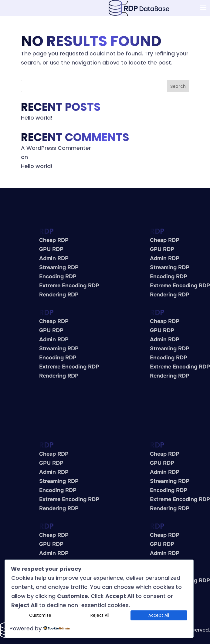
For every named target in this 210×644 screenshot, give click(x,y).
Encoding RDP (58, 276)
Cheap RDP (54, 240)
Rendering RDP (59, 295)
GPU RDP (51, 249)
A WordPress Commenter (56, 148)
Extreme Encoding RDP (69, 286)
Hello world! (37, 118)
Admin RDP (54, 258)
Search (178, 86)
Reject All (100, 615)
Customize (40, 615)
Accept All (159, 615)
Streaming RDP (59, 267)
